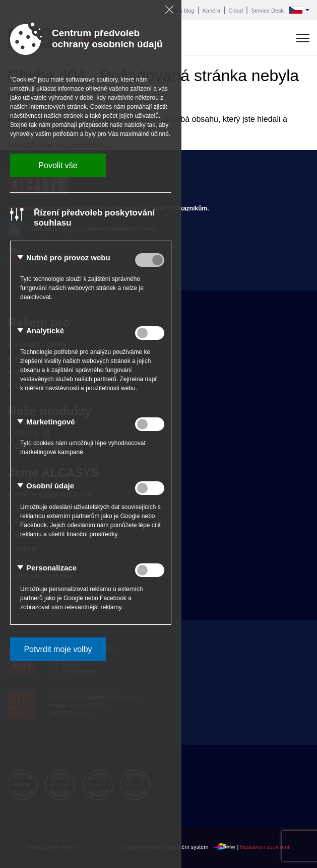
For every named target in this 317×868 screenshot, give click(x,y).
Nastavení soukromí (265, 847)
